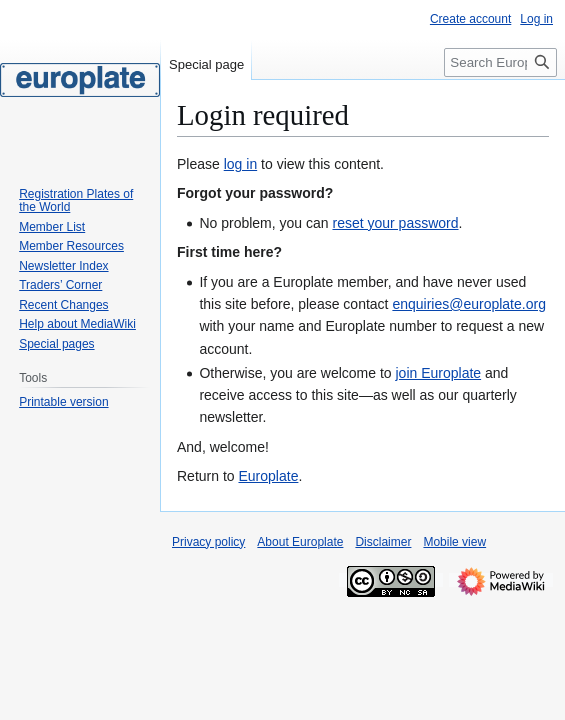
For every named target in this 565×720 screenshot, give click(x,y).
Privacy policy (208, 542)
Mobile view (454, 542)
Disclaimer (383, 542)
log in (240, 164)
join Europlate (438, 373)
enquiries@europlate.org (469, 304)
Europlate (268, 476)
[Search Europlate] (500, 62)
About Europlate (300, 542)
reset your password (395, 223)
